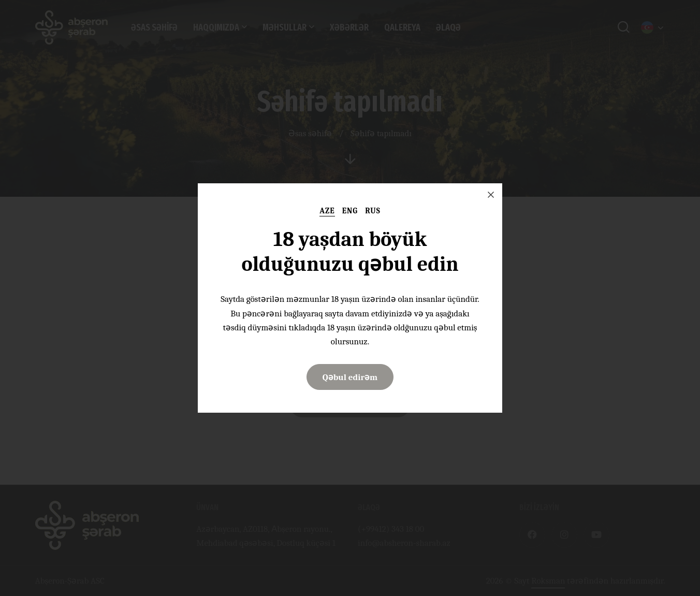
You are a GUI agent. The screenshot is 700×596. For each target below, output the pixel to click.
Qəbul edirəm (350, 377)
